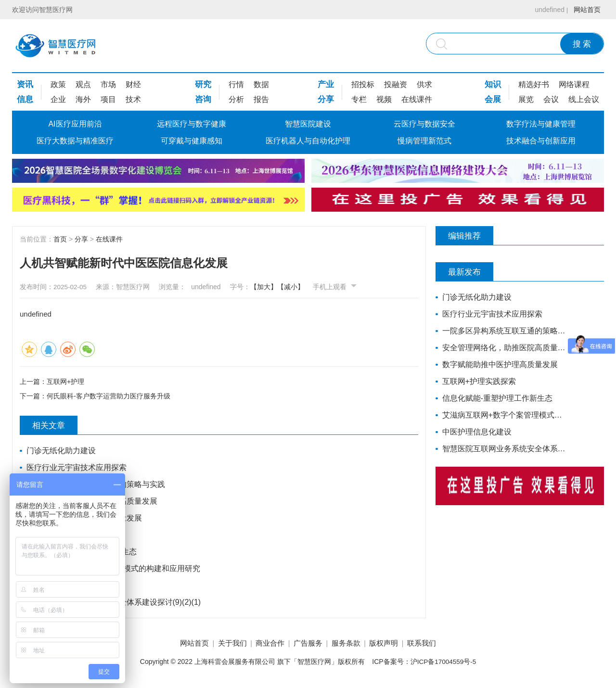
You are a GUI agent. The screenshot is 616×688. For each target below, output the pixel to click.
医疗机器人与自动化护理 (308, 141)
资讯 (25, 84)
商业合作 (266, 644)
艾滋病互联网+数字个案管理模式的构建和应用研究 (114, 569)
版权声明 (392, 644)
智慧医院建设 (308, 124)
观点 (83, 84)
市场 (108, 84)
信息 (25, 99)
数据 (261, 84)
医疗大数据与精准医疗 (75, 141)
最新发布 (469, 272)
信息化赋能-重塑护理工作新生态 (82, 553)
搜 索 (582, 44)
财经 (133, 84)
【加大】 (272, 287)
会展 (493, 99)
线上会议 (584, 99)
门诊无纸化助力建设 (62, 452)
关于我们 (224, 644)
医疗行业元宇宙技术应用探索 (77, 468)
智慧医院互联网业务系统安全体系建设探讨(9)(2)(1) (114, 603)
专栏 (359, 99)
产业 (326, 84)
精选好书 (534, 84)
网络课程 (574, 84)
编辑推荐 (469, 236)
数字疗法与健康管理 (541, 124)
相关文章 (53, 426)
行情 (236, 84)
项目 (108, 99)
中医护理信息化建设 (62, 586)
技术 (133, 99)
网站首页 (586, 10)
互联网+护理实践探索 (64, 536)
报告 (261, 99)
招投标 (363, 84)
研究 (203, 84)
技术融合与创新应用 (541, 141)
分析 (236, 99)
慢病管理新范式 (424, 141)
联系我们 (435, 644)
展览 (526, 99)
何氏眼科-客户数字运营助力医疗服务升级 (109, 397)
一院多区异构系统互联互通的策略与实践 (96, 485)
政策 (58, 84)
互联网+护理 (65, 381)
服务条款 (350, 644)
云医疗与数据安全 (424, 124)
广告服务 (308, 644)
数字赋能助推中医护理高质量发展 (85, 519)
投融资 (396, 84)
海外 (83, 99)
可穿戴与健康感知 (192, 141)
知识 (493, 84)
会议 (551, 99)
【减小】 (299, 287)
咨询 (203, 99)
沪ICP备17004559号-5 (443, 663)
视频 (384, 99)
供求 (424, 84)
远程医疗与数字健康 (192, 124)
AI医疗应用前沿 (75, 124)
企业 (58, 99)
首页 (60, 239)
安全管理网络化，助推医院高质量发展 (92, 502)
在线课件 (417, 99)
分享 (326, 99)
